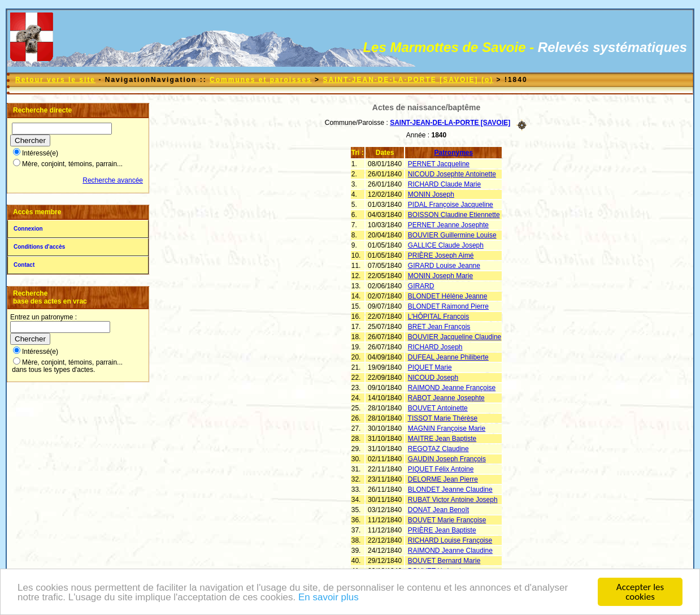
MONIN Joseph (431, 194)
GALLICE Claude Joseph (446, 245)
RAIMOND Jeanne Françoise (452, 388)
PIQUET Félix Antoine (441, 469)
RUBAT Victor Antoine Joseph (453, 500)
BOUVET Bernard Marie (444, 561)
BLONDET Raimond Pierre (448, 306)
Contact (24, 265)
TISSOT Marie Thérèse (443, 418)
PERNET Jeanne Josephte (448, 225)
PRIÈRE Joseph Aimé (441, 255)
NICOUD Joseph (433, 378)
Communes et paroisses (261, 80)
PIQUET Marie (430, 367)
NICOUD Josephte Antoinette (452, 174)
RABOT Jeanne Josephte (446, 398)
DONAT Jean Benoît (438, 510)
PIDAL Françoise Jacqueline (451, 205)
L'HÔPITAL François (438, 317)
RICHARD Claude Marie (444, 184)
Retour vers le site (55, 80)
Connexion (28, 229)
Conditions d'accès (39, 247)
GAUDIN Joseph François (447, 459)
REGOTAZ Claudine (438, 449)
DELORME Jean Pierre (443, 479)
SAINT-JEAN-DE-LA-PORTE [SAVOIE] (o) (408, 80)
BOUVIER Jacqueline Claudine (455, 337)
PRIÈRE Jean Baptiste (442, 530)
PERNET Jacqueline (439, 164)
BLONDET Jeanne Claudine (450, 490)
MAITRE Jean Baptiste (442, 439)
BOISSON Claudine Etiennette (454, 215)
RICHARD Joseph (435, 347)
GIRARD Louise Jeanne (444, 266)
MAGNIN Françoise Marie (447, 428)
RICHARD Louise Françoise (450, 540)
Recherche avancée (113, 180)
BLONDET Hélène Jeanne (448, 296)
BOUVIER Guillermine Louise (452, 235)
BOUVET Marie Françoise (447, 520)
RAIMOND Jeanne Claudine (450, 551)
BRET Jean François (439, 327)
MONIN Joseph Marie (440, 276)
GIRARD (421, 286)
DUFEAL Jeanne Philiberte (448, 357)
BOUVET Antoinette (438, 408)
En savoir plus (329, 598)
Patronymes (454, 153)
